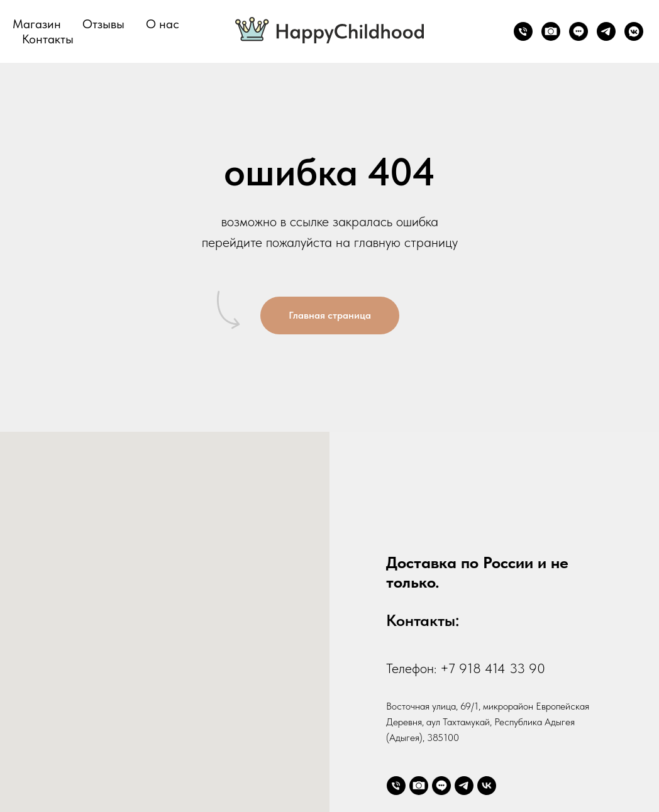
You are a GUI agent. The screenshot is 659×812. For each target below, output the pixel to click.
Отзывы (103, 24)
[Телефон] (523, 31)
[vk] (487, 786)
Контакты (48, 39)
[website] (551, 31)
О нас (163, 24)
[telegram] (606, 31)
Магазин (37, 24)
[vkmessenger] (634, 31)
